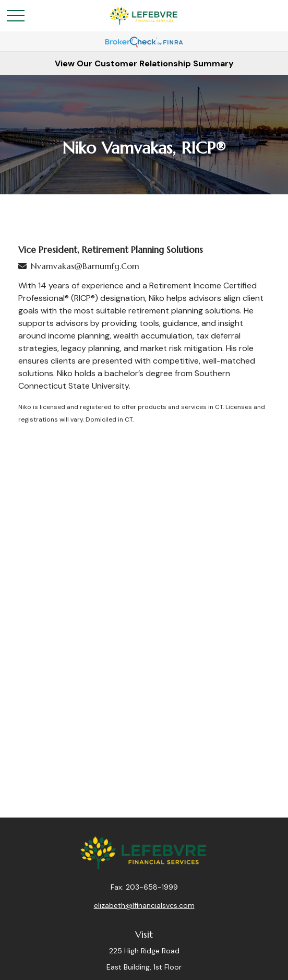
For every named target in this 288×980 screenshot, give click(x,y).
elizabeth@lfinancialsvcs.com (144, 905)
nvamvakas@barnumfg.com (85, 266)
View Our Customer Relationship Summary (144, 63)
